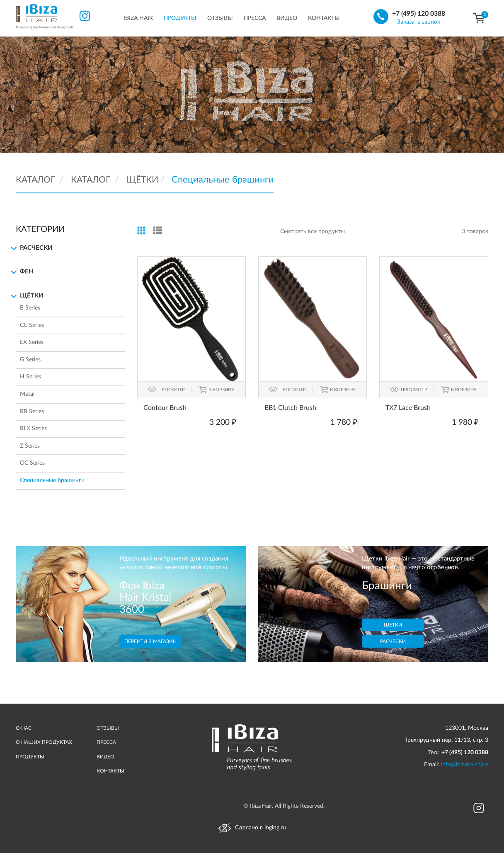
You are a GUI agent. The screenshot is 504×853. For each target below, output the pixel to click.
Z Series (30, 446)
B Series (30, 308)
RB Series (32, 412)
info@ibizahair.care (465, 765)
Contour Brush (165, 407)
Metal (27, 394)
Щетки (393, 625)
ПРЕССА (106, 742)
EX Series (32, 342)
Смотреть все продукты (313, 232)
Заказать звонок (419, 22)
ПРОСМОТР (172, 389)
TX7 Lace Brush (408, 407)
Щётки (30, 296)
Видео (287, 18)
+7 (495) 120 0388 (419, 14)
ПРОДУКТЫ (30, 757)
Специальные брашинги (52, 480)
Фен (25, 272)
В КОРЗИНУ (221, 389)
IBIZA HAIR (138, 18)
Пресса (255, 18)
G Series (30, 360)
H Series (30, 377)
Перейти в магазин (150, 641)
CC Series (32, 325)
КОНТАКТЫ (110, 771)
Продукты (180, 18)
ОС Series (32, 463)
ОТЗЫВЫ (108, 728)
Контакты (324, 18)
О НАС (24, 728)
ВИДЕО (105, 757)
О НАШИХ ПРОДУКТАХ (44, 742)
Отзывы (220, 18)
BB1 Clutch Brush (290, 407)
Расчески (34, 249)
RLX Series (33, 429)
